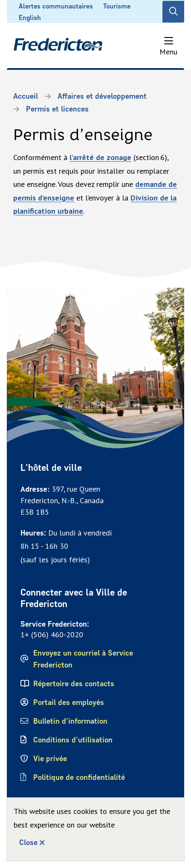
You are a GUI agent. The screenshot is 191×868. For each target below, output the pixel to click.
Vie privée (50, 759)
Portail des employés (69, 702)
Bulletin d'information (70, 721)
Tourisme (117, 6)
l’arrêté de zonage (100, 157)
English (30, 18)
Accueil (26, 96)
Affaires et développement (102, 96)
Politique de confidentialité (80, 777)
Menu (168, 52)
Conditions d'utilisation (73, 740)
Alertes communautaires (56, 6)
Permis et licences (57, 109)
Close (28, 842)
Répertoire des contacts (74, 684)
